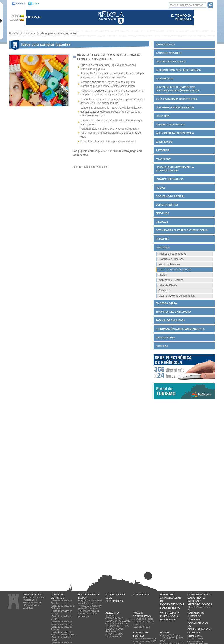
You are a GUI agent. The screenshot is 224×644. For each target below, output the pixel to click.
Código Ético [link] (31, 600)
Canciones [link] (165, 291)
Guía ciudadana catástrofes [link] (176, 99)
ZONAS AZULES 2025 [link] (117, 624)
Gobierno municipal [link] (170, 196)
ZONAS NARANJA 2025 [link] (118, 621)
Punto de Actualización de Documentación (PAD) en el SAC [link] (178, 89)
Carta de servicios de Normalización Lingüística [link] (63, 633)
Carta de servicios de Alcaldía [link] (61, 602)
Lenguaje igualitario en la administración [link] (175, 169)
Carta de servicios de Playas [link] (61, 639)
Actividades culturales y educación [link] (182, 230)
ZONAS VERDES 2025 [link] (118, 626)
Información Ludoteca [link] (171, 259)
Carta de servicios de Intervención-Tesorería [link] (62, 623)
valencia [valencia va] (18, 16)
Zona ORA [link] (163, 116)
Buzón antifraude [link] (33, 603)
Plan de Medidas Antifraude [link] (32, 606)
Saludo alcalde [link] (196, 639)
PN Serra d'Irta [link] (166, 303)
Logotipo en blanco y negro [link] (143, 623)
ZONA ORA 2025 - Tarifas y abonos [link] (115, 635)
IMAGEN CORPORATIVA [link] (171, 124)
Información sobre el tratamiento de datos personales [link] (88, 614)
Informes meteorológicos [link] (175, 107)
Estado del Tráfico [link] (169, 179)
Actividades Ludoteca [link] (171, 280)
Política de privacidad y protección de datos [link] (90, 607)
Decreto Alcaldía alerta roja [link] (199, 608)
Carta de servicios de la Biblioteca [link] (63, 607)
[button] (210, 5)
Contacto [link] (111, 616)
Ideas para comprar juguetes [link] (58, 33)
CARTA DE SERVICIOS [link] (169, 53)
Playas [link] (160, 188)
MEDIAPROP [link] (164, 159)
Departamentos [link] (167, 205)
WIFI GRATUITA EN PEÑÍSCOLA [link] (175, 133)
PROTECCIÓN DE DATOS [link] (171, 61)
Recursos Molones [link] (169, 264)
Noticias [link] (162, 346)
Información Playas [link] (170, 635)
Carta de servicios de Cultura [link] (61, 612)
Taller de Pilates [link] (168, 285)
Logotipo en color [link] (142, 627)
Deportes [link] (162, 239)
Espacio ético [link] (165, 44)
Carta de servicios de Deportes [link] (61, 618)
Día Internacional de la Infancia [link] (176, 296)
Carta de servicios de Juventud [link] (61, 628)
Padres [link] (163, 275)
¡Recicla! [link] (162, 222)
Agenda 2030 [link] (164, 79)
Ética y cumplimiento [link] (34, 597)
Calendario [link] (164, 142)
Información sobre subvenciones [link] (180, 329)
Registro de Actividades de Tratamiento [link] (90, 602)
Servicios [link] (162, 213)
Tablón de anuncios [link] (170, 320)
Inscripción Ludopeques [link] (172, 254)
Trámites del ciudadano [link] (173, 312)
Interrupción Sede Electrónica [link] (178, 70)
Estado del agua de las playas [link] (172, 639)
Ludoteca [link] (29, 33)
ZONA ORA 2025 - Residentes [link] (115, 630)
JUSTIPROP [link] (163, 150)
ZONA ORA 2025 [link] (115, 618)
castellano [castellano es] (17, 20)
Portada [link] (14, 33)
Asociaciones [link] (165, 337)
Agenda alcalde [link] (196, 641)
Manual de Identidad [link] (144, 619)
